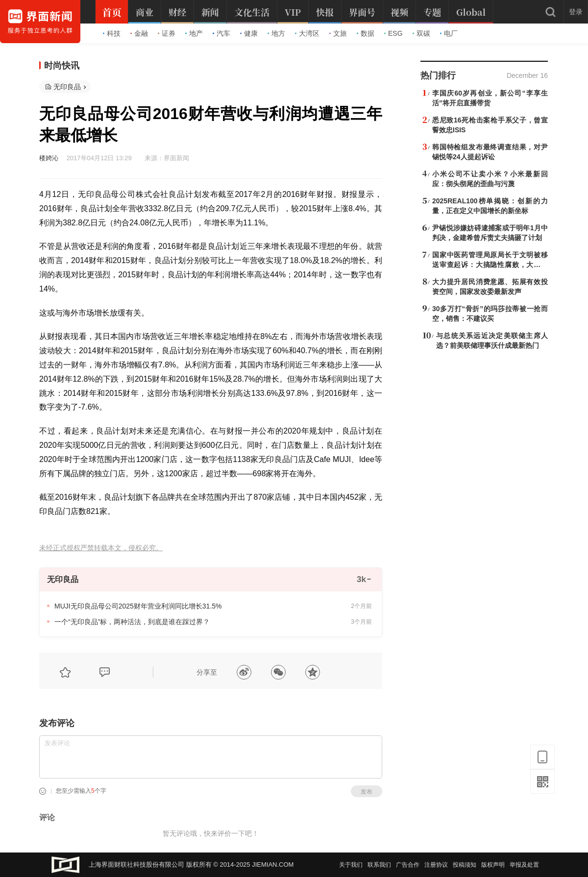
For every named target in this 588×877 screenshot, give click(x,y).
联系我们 (379, 865)
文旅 (338, 33)
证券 (167, 33)
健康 (249, 33)
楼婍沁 (49, 158)
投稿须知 (465, 865)
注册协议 (436, 865)
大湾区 (307, 33)
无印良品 (67, 87)
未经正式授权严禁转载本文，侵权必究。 (101, 548)
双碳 (421, 33)
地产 (194, 33)
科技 (112, 33)
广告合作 (408, 865)
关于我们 (351, 865)
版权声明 (493, 865)
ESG (393, 33)
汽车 (221, 33)
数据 (366, 33)
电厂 (449, 33)
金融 (139, 33)
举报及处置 (524, 865)
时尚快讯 (62, 66)
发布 (367, 792)
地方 (276, 33)
